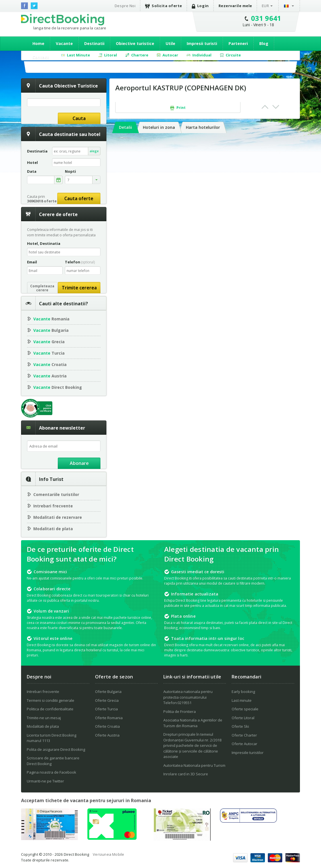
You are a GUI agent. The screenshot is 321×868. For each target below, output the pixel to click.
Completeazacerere (42, 288)
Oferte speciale (245, 709)
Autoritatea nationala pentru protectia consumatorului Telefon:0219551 (188, 697)
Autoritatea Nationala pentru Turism (194, 765)
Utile (170, 43)
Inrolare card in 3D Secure (186, 774)
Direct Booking (63, 20)
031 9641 (266, 18)
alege (94, 151)
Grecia (49, 342)
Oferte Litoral (243, 718)
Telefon (80, 262)
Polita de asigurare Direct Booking (56, 749)
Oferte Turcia (106, 709)
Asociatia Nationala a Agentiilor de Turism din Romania (193, 723)
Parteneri (238, 43)
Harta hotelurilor (203, 127)
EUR (266, 6)
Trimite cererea (79, 288)
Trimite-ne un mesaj (44, 718)
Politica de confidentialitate (50, 709)
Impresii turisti (202, 43)
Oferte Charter (244, 735)
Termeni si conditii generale (51, 700)
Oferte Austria (107, 735)
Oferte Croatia (107, 726)
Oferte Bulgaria (108, 692)
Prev (265, 107)
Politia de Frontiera (180, 712)
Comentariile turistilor (56, 494)
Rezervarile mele (235, 6)
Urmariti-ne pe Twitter (45, 781)
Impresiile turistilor (248, 753)
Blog (264, 43)
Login (200, 6)
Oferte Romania (109, 718)
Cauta (79, 118)
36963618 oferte (42, 201)
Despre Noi (125, 6)
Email (32, 262)
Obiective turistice (135, 43)
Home (38, 43)
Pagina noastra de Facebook (52, 772)
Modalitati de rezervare (58, 517)
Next (276, 107)
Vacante (64, 43)
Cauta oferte (79, 198)
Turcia (49, 353)
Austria (50, 376)
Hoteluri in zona (159, 127)
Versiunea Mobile (108, 854)
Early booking (243, 692)
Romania (51, 319)
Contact (41, 57)
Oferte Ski (240, 726)
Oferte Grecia (107, 700)
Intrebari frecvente (53, 506)
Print (178, 108)
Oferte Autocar (244, 744)
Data (32, 171)
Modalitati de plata (53, 529)
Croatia (50, 364)
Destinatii (94, 43)
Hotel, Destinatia (44, 243)
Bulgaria (51, 330)
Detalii (125, 127)
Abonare (79, 463)
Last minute (242, 700)
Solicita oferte (164, 6)
